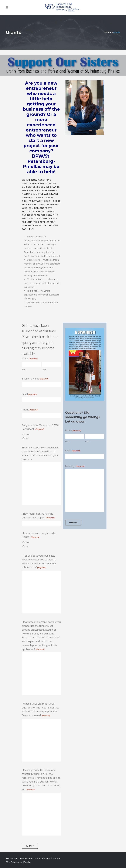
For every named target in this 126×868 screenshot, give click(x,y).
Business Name (35, 379)
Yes (27, 434)
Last (44, 369)
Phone (30, 410)
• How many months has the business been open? (38, 516)
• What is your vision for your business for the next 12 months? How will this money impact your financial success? (40, 710)
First (24, 369)
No (27, 438)
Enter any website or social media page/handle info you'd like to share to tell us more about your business (40, 453)
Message (75, 466)
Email (29, 394)
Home (108, 32)
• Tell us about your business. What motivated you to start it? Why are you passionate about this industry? (39, 562)
